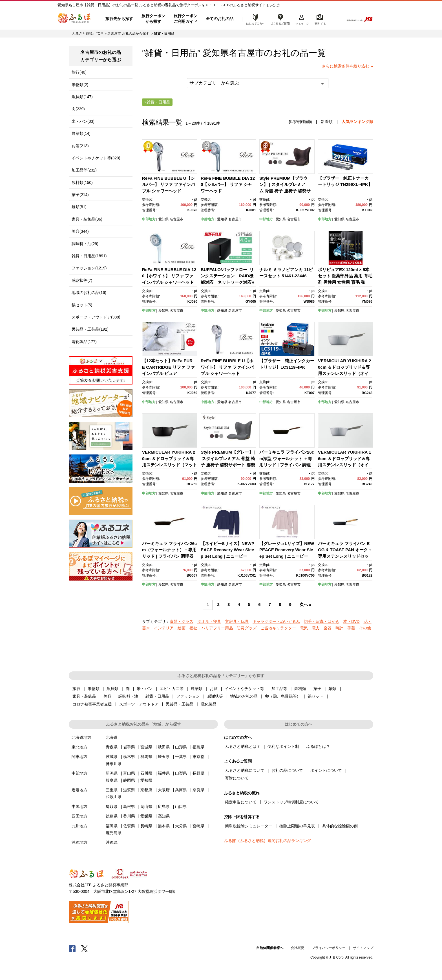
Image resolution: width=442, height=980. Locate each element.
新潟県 (112, 773)
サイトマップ (363, 948)
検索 (336, 19)
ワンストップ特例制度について (291, 802)
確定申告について (241, 802)
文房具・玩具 (237, 621)
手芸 (351, 628)
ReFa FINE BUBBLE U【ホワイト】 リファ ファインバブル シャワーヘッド (227, 367)
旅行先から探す (119, 19)
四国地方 (79, 816)
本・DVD (352, 621)
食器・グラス (182, 621)
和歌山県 (114, 797)
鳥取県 (112, 807)
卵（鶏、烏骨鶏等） (283, 696)
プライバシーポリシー (329, 948)
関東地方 (79, 757)
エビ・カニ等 (172, 689)
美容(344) (80, 231)
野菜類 (196, 689)
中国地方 (79, 807)
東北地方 (79, 747)
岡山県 (146, 807)
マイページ (302, 19)
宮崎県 (198, 826)
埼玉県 (164, 757)
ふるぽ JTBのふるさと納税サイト (74, 19)
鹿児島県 (114, 833)
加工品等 (279, 689)
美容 (107, 696)
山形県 (181, 747)
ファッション (188, 696)
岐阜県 (112, 780)
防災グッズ (247, 628)
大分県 (181, 826)
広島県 (164, 807)
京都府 (146, 790)
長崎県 (146, 826)
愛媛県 (146, 816)
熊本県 (164, 826)
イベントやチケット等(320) (96, 158)
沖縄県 (112, 842)
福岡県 (112, 826)
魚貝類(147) (82, 97)
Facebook (72, 948)
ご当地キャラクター (278, 628)
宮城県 (146, 747)
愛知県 (163, 219)
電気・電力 (310, 628)
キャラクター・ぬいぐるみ (276, 621)
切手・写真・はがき (322, 621)
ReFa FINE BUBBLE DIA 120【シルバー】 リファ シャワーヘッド (228, 184)
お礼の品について (287, 770)
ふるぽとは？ (318, 746)
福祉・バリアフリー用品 (211, 628)
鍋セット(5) (82, 305)
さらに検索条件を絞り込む (346, 66)
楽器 (328, 628)
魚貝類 (112, 689)
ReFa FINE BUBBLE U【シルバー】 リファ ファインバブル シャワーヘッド (169, 184)
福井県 (164, 773)
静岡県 (129, 780)
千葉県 (181, 757)
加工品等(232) (84, 170)
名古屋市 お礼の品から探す (128, 34)
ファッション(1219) (89, 268)
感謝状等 (215, 696)
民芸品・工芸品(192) (90, 329)
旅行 (76, 689)
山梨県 (181, 773)
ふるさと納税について (245, 770)
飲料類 (300, 689)
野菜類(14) (81, 133)
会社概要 (297, 948)
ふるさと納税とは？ (243, 746)
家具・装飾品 (84, 696)
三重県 (112, 790)
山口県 (181, 807)
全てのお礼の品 (220, 19)
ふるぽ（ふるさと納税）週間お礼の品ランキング (268, 841)
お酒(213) (80, 146)
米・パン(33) (83, 121)
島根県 (129, 807)
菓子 (317, 689)
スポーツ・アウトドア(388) (96, 317)
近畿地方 (79, 790)
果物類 (94, 689)
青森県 (112, 747)
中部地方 (149, 219)
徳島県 (112, 816)
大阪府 (164, 790)
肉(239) (78, 109)
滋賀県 (129, 790)
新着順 (327, 122)
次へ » (305, 605)
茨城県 (112, 757)
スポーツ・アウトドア (139, 704)
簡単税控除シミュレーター (249, 826)
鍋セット (315, 696)
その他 (365, 628)
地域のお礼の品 (244, 696)
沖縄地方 (79, 842)
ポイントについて (326, 770)
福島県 (198, 747)
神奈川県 (114, 764)
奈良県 (198, 790)
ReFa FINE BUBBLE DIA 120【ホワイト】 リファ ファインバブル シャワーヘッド (169, 276)
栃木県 (129, 757)
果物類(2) (80, 85)
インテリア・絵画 (170, 628)
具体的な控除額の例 (340, 826)
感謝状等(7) (82, 280)
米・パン (145, 689)
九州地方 (79, 826)
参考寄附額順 (300, 122)
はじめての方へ (254, 19)
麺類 (332, 689)
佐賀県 (129, 826)
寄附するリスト (320, 19)
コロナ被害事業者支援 (92, 704)
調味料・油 (128, 696)
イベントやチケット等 (244, 689)
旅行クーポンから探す (153, 19)
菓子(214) (80, 195)
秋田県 (164, 747)
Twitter (85, 948)
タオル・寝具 (209, 621)
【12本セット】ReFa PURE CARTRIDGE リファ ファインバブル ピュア (168, 367)
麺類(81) (79, 207)
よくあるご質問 (280, 19)
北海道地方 (81, 737)
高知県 (164, 816)
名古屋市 (246, 53)
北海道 (112, 737)
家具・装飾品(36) (87, 219)
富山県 (129, 773)
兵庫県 (181, 790)
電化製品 (209, 704)
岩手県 (129, 747)
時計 (339, 628)
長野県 (198, 773)
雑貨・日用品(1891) (89, 256)
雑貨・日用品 (157, 696)
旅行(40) (79, 72)
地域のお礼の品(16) (89, 293)
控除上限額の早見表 (297, 826)
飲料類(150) (82, 183)
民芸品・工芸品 (180, 704)
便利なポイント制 (283, 746)
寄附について (237, 778)
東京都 (198, 757)
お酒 (214, 689)
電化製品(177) (84, 342)
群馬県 (146, 757)
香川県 (129, 816)
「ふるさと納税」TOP (86, 34)
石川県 (146, 773)
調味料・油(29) (85, 244)
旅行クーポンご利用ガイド (185, 19)
